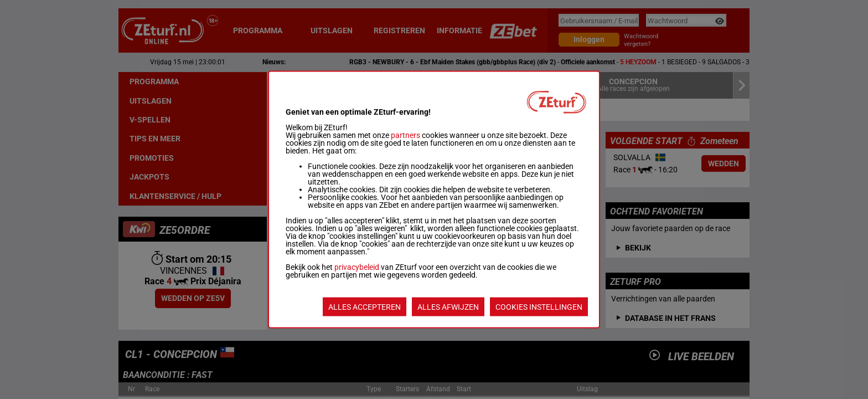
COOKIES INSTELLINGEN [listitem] (539, 307)
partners (405, 135)
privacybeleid (357, 267)
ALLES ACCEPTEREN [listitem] (365, 307)
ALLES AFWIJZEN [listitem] (448, 307)
